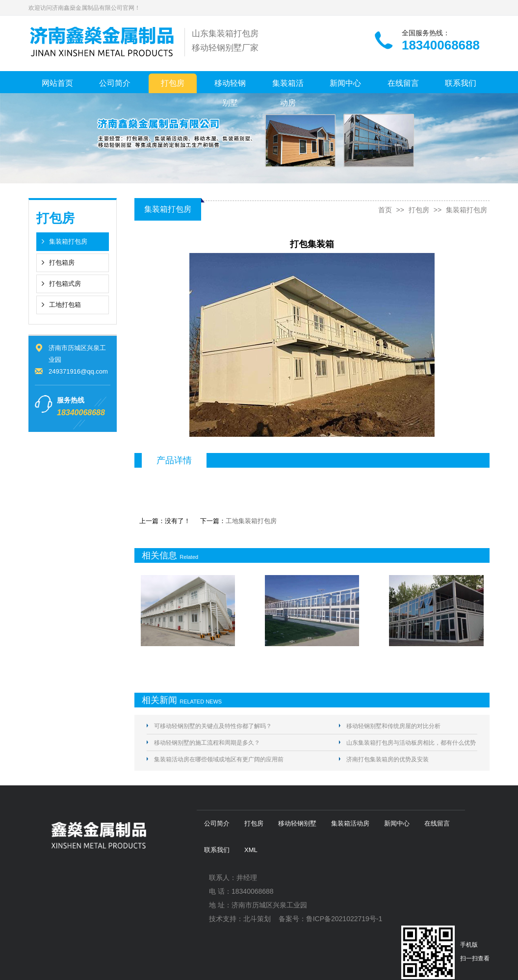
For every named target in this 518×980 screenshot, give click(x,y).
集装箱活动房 (288, 86)
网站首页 (57, 83)
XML (251, 850)
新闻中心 (345, 83)
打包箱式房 (65, 284)
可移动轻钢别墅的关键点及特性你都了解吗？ (213, 726)
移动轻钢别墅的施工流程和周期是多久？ (207, 743)
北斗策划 (257, 919)
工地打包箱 (65, 305)
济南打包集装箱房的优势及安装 (388, 759)
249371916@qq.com (78, 371)
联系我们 (461, 83)
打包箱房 (62, 263)
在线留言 (403, 83)
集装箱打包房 (68, 241)
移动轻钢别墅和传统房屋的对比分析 (393, 726)
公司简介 (115, 83)
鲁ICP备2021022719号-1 (344, 919)
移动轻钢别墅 (230, 86)
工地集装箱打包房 (251, 521)
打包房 (173, 83)
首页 (385, 210)
